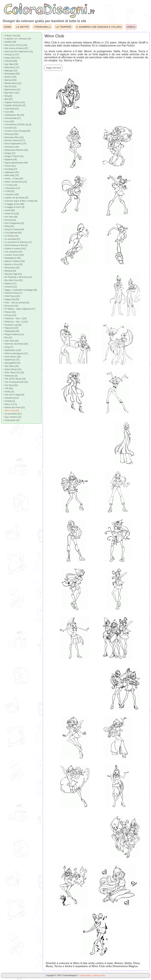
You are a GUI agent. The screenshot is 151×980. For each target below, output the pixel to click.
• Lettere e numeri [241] (15, 248)
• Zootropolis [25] (11, 420)
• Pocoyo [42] (10, 315)
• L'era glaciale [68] (12, 233)
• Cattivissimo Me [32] (14, 115)
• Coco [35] (9, 121)
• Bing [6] (8, 96)
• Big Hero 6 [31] (11, 93)
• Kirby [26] (9, 226)
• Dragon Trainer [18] (13, 156)
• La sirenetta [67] (12, 239)
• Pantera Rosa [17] (13, 293)
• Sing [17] (8, 347)
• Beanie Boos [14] (12, 83)
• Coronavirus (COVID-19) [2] (17, 124)
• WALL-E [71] (10, 404)
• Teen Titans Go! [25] (14, 372)
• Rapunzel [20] (11, 328)
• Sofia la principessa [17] (16, 353)
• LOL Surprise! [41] (13, 252)
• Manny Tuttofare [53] (14, 261)
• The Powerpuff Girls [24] (16, 382)
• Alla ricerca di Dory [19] (15, 45)
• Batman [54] (10, 80)
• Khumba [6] (10, 220)
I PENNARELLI (42, 27)
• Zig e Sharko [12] (12, 417)
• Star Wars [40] (11, 366)
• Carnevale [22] (11, 109)
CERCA (131, 27)
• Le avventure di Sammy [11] (17, 242)
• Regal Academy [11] (14, 334)
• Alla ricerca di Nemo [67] (16, 48)
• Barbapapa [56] (11, 74)
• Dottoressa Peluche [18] (16, 150)
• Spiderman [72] (11, 360)
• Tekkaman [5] (10, 376)
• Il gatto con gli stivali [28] (16, 198)
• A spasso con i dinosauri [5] (17, 39)
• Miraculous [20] (11, 268)
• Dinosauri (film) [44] (13, 137)
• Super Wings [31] (12, 369)
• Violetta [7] (9, 401)
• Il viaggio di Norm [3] (14, 207)
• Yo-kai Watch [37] (12, 414)
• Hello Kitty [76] (11, 175)
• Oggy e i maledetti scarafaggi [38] (20, 290)
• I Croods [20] (10, 185)
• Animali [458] (10, 61)
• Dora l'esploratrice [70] (15, 144)
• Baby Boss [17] (11, 67)
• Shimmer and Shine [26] (16, 344)
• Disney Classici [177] (14, 140)
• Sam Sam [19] (11, 341)
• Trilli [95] (8, 388)
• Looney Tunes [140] (13, 255)
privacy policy (99, 975)
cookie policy (85, 975)
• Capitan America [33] (14, 102)
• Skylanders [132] (12, 350)
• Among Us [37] (11, 54)
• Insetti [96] (9, 210)
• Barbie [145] (10, 77)
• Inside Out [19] (11, 213)
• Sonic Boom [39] (12, 357)
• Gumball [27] (10, 169)
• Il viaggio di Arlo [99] (14, 204)
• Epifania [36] (10, 159)
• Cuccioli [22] (10, 128)
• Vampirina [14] (11, 398)
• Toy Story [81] (11, 385)
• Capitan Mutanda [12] (14, 105)
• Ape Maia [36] (11, 64)
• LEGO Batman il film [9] (15, 245)
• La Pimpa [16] (11, 236)
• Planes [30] (9, 312)
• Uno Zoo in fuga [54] (14, 395)
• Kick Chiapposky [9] (13, 223)
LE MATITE (23, 27)
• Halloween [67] (11, 172)
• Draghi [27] (9, 153)
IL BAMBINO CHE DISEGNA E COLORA (99, 27)
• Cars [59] (8, 112)
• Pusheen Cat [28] (12, 325)
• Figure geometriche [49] (15, 163)
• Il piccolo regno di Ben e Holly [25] (20, 201)
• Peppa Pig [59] (11, 299)
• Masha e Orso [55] (13, 264)
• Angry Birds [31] (12, 58)
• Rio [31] (8, 338)
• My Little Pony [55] (13, 280)
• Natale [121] (10, 283)
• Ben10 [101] (10, 86)
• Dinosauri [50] (11, 134)
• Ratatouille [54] (11, 331)
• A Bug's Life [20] (12, 36)
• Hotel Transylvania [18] (15, 182)
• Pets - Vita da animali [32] (16, 303)
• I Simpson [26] (11, 194)
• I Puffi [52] (9, 191)
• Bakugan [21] (10, 71)
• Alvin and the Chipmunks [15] (18, 51)
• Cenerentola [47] (12, 118)
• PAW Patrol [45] (12, 296)
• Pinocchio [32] (11, 306)
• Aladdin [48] (10, 42)
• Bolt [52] (8, 99)
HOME (8, 27)
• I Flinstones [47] (12, 188)
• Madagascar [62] (12, 258)
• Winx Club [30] (11, 411)
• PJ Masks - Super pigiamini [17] (19, 309)
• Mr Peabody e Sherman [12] (18, 277)
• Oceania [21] (10, 287)
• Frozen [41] (10, 166)
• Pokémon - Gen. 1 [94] (15, 318)
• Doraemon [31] (11, 147)
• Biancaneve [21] (12, 89)
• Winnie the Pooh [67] (14, 407)
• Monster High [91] (13, 274)
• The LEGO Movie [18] (15, 379)
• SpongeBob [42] (12, 363)
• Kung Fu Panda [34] (14, 229)
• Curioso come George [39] (17, 131)
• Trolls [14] (9, 392)
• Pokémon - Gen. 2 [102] (16, 322)
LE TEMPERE (64, 27)
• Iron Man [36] (10, 217)
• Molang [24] (10, 271)
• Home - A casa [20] (13, 179)
